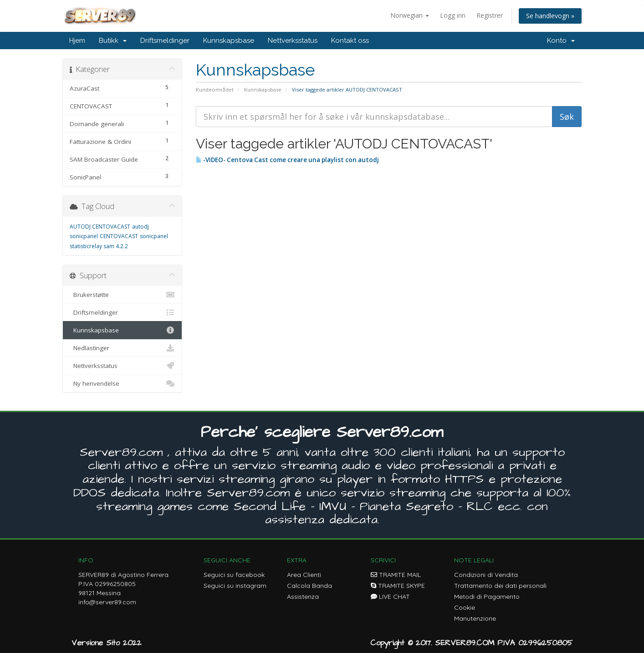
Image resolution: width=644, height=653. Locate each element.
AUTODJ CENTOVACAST (100, 227)
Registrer (490, 15)
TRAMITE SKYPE (398, 586)
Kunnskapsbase (229, 41)
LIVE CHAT (390, 597)
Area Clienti (304, 575)
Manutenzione (475, 618)
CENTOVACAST (119, 236)
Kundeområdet (215, 89)
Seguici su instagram (235, 586)
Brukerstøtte (122, 295)
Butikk (113, 41)
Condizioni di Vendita (486, 575)
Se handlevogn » (550, 16)
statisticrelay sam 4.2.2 (99, 246)
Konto (561, 41)
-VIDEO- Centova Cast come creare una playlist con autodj (287, 160)
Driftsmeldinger (165, 41)
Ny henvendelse (122, 383)
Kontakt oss (350, 41)
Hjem (77, 41)
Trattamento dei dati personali (500, 586)
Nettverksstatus (293, 41)
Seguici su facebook (234, 575)
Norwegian (410, 15)
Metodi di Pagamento (487, 597)
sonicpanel (154, 236)
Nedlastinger (122, 348)
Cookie (465, 607)
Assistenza (303, 597)
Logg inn (453, 15)
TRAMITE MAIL (396, 575)
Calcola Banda (309, 586)
